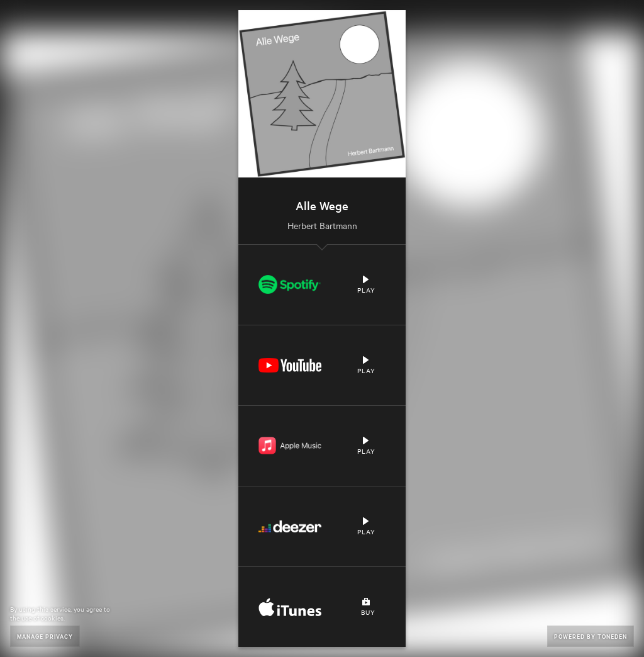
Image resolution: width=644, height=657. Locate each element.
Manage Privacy (45, 636)
